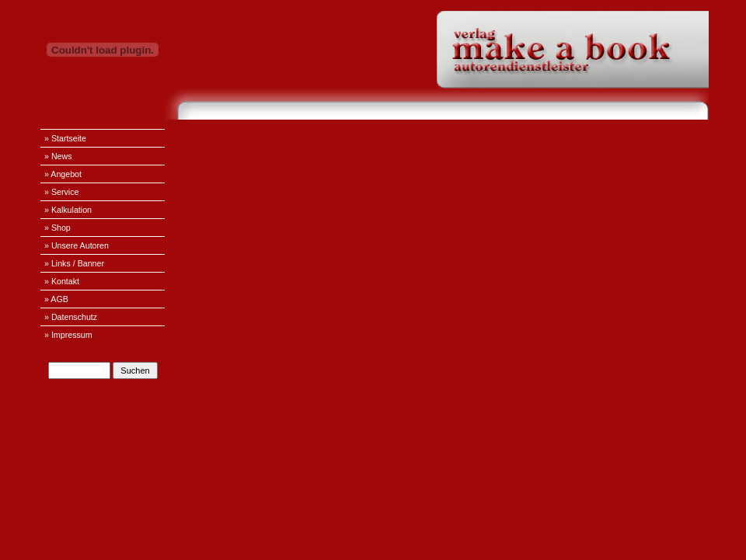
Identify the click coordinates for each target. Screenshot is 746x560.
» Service (61, 192)
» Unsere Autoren (77, 245)
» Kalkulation (68, 210)
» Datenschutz (71, 317)
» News (58, 156)
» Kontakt (62, 281)
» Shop (58, 228)
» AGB (56, 299)
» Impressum (68, 335)
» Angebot (63, 174)
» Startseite (65, 138)
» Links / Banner (74, 263)
